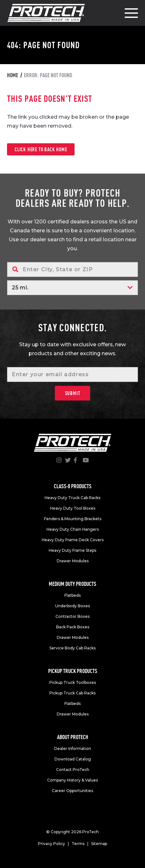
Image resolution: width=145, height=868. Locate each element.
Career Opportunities (72, 791)
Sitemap (99, 844)
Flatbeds (72, 595)
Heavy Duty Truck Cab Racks (72, 498)
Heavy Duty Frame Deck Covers (73, 540)
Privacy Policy (51, 844)
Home (13, 75)
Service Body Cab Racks (72, 648)
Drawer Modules (73, 561)
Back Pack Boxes (73, 627)
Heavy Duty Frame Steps (72, 550)
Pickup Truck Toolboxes (73, 682)
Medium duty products (72, 584)
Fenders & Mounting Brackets (73, 519)
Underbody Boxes (72, 606)
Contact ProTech (73, 770)
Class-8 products (73, 486)
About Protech (73, 737)
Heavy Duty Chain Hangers (73, 529)
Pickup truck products (73, 671)
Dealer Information (73, 748)
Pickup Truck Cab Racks (72, 693)
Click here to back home (41, 149)
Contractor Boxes (72, 616)
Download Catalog (73, 759)
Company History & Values (72, 780)
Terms (78, 844)
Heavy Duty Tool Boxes (73, 508)
